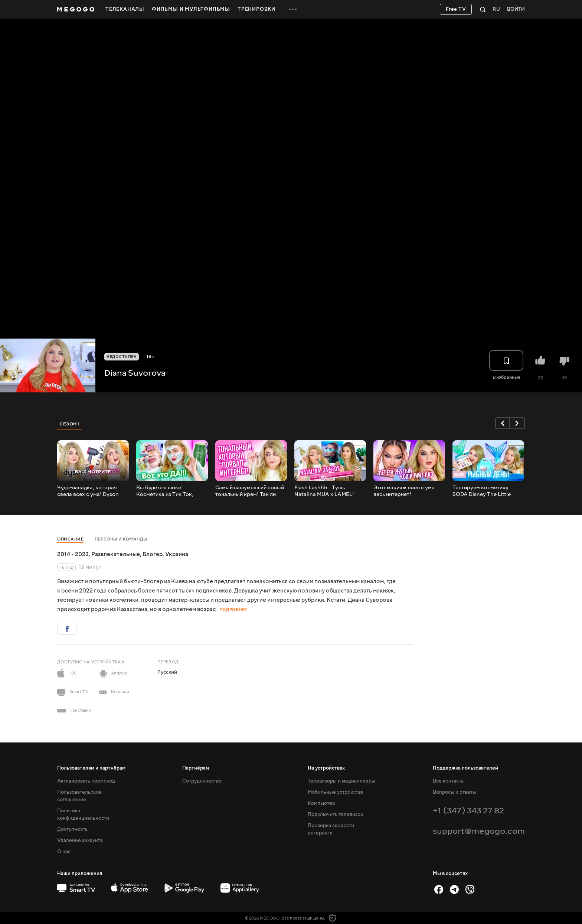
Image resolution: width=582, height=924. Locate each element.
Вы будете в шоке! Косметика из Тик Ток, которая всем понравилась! (172, 491)
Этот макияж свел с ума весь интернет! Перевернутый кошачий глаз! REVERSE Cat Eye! (404, 491)
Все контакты (449, 781)
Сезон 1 (70, 424)
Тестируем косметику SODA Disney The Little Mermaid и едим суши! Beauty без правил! (482, 491)
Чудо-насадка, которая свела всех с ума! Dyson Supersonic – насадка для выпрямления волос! (90, 491)
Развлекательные (116, 554)
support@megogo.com (479, 831)
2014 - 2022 (73, 554)
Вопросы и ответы (455, 792)
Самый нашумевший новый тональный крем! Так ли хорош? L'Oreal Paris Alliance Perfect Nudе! (250, 491)
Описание (70, 539)
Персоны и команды (121, 539)
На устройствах (326, 768)
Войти (516, 9)
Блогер (153, 554)
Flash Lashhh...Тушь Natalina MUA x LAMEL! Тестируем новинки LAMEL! (330, 491)
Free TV (456, 9)
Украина (177, 554)
